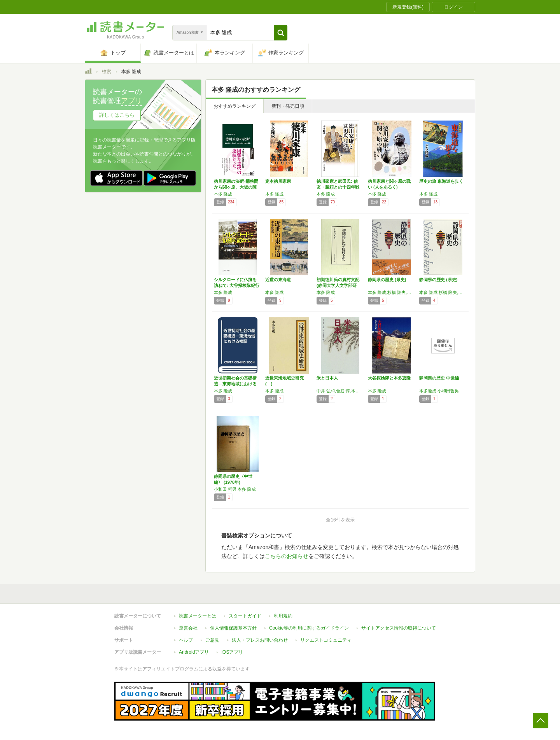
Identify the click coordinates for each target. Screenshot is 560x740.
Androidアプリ (194, 652)
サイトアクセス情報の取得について (399, 628)
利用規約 (283, 616)
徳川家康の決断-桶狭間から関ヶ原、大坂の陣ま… (236, 187)
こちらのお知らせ (287, 556)
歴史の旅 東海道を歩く (441, 181)
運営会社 (188, 628)
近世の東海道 (278, 280)
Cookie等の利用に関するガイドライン (309, 628)
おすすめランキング (234, 106)
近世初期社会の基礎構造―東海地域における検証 (235, 384)
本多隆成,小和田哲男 (439, 391)
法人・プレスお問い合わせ (260, 640)
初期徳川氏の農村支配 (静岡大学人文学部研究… (338, 285)
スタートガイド (245, 616)
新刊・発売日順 (288, 106)
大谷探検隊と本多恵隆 (389, 378)
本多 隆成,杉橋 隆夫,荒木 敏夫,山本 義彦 (392, 292)
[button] (281, 33)
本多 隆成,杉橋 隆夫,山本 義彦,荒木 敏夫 (443, 292)
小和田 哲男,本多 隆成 (235, 489)
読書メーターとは (198, 616)
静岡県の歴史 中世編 (439, 378)
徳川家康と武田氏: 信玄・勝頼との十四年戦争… (338, 187)
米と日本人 (327, 378)
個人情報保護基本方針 (233, 628)
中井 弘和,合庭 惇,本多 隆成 (340, 391)
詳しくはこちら (117, 115)
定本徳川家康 (278, 181)
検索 (107, 72)
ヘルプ (186, 640)
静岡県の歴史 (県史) (387, 280)
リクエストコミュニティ (326, 640)
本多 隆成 (223, 194)
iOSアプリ (232, 652)
